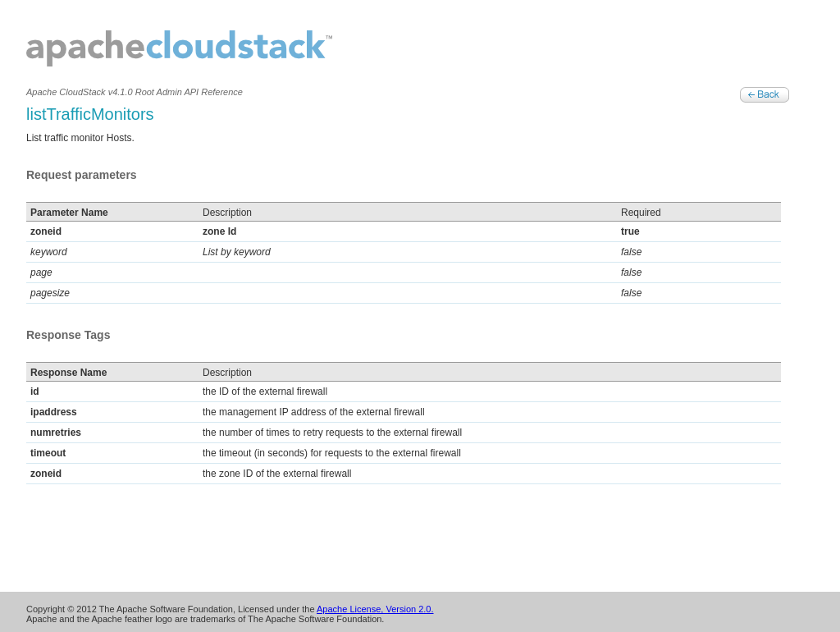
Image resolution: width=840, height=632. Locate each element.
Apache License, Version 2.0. (375, 609)
